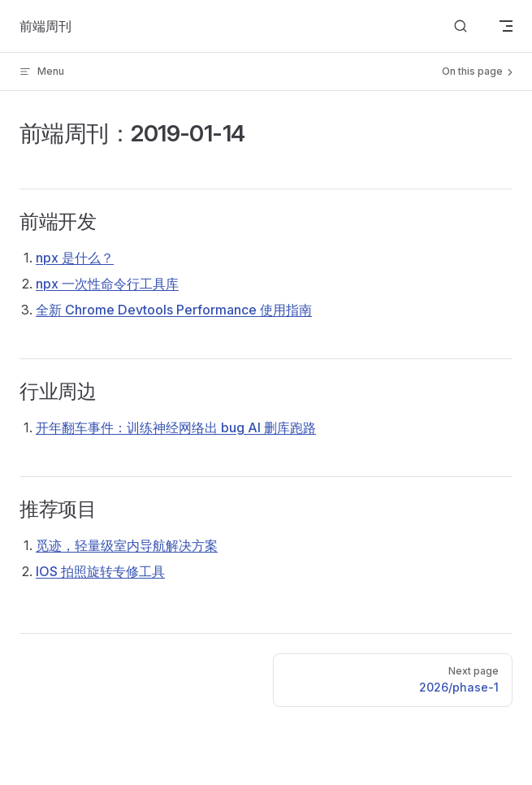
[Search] (461, 26)
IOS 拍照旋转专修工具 (100, 571)
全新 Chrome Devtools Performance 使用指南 (174, 310)
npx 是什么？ (75, 258)
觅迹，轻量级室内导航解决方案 (127, 545)
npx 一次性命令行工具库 (107, 284)
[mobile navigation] (506, 26)
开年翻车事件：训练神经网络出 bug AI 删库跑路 (176, 427)
